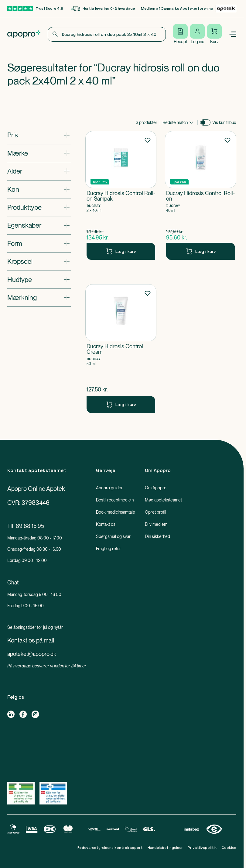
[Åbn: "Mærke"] (39, 153)
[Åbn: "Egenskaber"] (39, 225)
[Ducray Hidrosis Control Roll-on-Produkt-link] (201, 195)
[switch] (205, 122)
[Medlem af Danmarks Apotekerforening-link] (189, 9)
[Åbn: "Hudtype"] (39, 280)
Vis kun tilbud (224, 122)
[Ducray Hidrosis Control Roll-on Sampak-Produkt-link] (121, 195)
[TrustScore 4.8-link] (35, 9)
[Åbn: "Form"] (39, 243)
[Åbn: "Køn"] (39, 189)
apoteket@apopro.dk (32, 654)
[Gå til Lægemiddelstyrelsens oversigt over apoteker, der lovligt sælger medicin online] (21, 793)
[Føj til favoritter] (148, 140)
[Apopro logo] (24, 34)
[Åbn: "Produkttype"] (39, 207)
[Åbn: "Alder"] (39, 171)
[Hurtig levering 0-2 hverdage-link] (103, 9)
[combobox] (107, 34)
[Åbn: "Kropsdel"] (39, 261)
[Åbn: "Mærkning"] (39, 298)
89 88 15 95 (30, 526)
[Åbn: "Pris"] (39, 135)
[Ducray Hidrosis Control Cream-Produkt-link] (121, 349)
